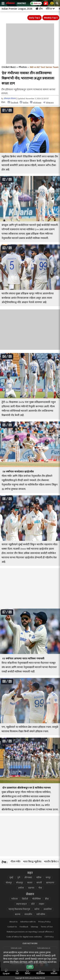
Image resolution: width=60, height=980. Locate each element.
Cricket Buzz (9, 67)
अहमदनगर (50, 883)
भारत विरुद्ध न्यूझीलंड (32, 862)
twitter (24, 102)
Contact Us (12, 927)
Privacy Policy (44, 922)
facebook (13, 102)
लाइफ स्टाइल (21, 904)
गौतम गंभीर (16, 862)
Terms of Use (47, 927)
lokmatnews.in (44, 948)
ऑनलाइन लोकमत (10, 99)
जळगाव (31, 888)
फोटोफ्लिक (36, 899)
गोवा (40, 888)
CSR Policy (49, 937)
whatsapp (36, 102)
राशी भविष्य (41, 914)
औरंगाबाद (28, 878)
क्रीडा (47, 899)
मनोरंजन (15, 899)
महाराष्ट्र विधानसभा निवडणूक (19, 909)
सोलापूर (9, 883)
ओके (30, 967)
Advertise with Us (28, 922)
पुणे (19, 878)
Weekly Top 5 (51, 18)
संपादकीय (28, 914)
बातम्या (18, 914)
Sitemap (34, 927)
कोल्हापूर (20, 883)
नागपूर (48, 878)
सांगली (39, 883)
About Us (14, 922)
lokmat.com (16, 948)
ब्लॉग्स (37, 909)
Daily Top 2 (34, 18)
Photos (23, 67)
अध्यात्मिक (48, 909)
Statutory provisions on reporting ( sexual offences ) (30, 932)
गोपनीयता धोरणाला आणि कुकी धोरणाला (28, 962)
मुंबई (11, 878)
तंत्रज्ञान (41, 904)
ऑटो (33, 904)
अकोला (21, 888)
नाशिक (39, 878)
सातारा (30, 883)
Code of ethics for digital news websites (24, 937)
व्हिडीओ (25, 899)
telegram (48, 102)
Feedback (24, 927)
